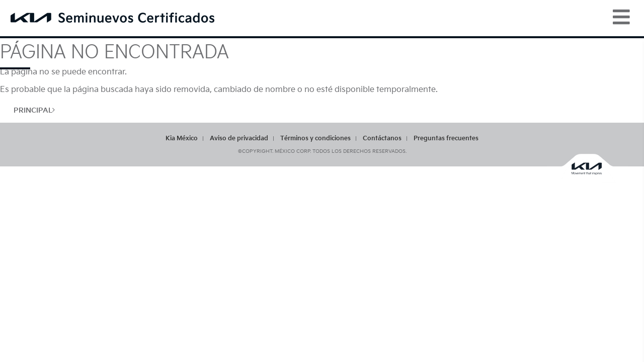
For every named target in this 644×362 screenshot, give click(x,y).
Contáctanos (382, 139)
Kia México (182, 139)
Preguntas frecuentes (446, 139)
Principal (34, 110)
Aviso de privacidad (239, 139)
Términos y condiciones (315, 139)
